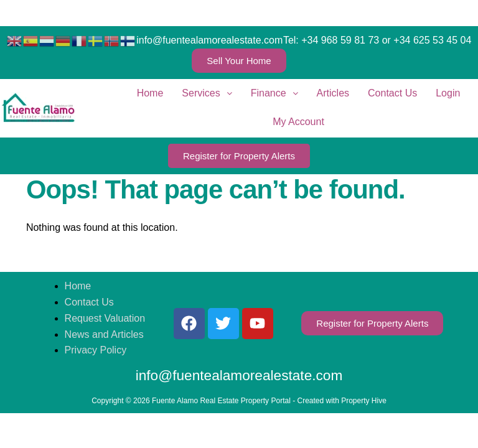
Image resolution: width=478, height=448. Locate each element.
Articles (333, 93)
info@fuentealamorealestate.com (209, 40)
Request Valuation (105, 318)
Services (207, 93)
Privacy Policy (96, 350)
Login (448, 93)
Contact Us (392, 93)
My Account (298, 122)
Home (150, 93)
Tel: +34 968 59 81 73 (331, 40)
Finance (274, 93)
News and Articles (104, 334)
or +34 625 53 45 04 (427, 40)
